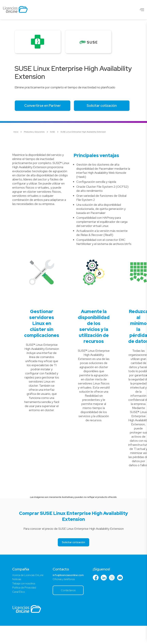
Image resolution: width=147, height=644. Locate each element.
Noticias (17, 596)
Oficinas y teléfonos (67, 596)
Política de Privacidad (25, 605)
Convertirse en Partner (44, 107)
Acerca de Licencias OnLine (29, 592)
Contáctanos (72, 608)
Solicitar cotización (44, 122)
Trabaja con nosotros (25, 601)
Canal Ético (19, 610)
